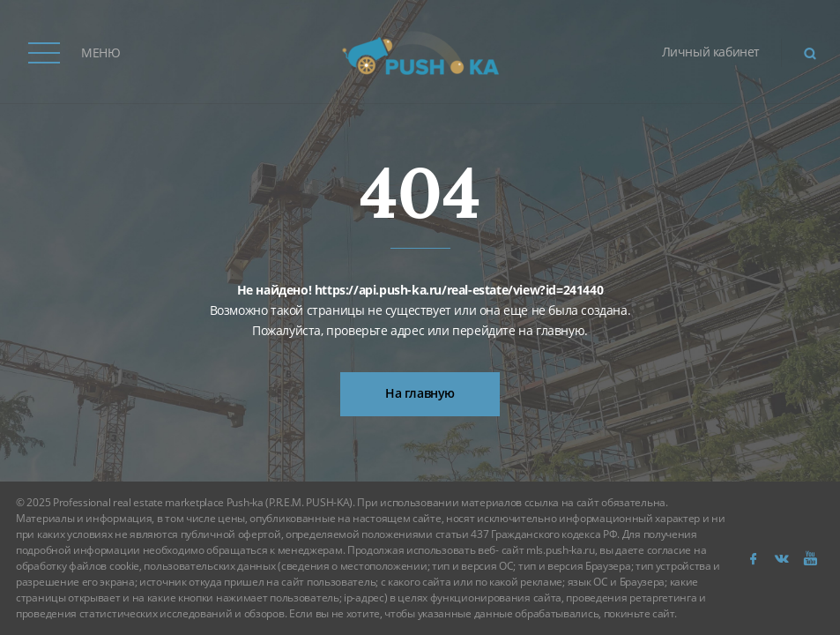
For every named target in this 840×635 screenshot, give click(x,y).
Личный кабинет (711, 52)
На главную (420, 393)
